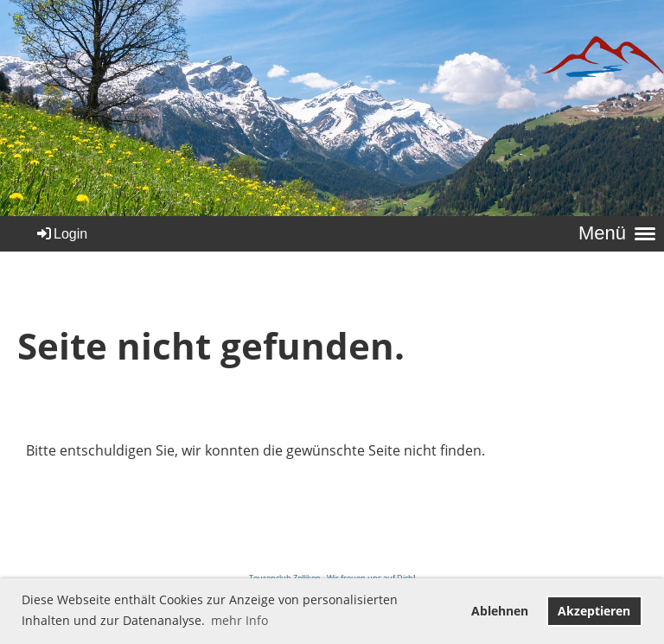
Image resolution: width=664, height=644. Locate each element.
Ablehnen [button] (500, 611)
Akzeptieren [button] (594, 611)
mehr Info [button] (239, 620)
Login (61, 234)
